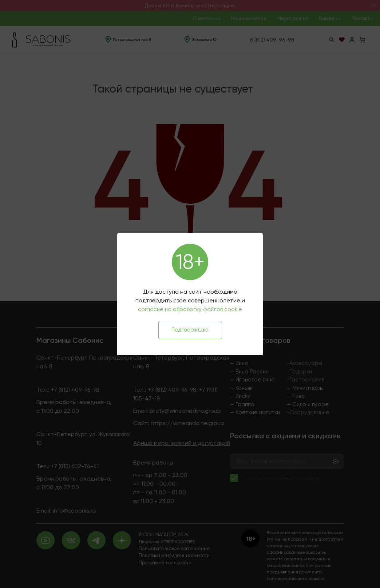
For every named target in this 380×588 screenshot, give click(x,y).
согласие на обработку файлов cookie (190, 309)
